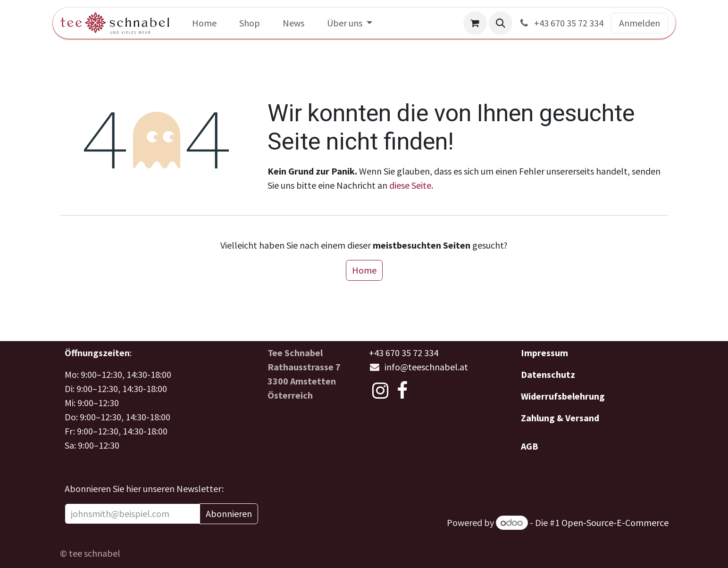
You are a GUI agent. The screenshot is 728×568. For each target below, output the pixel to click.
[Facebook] (402, 391)
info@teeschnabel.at (426, 367)
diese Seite (410, 185)
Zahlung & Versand (560, 418)
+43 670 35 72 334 (561, 23)
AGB (530, 446)
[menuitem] (204, 23)
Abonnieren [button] (229, 514)
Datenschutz (548, 374)
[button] (501, 23)
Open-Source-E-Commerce (615, 522)
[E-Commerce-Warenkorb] (475, 23)
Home (364, 270)
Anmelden (640, 23)
